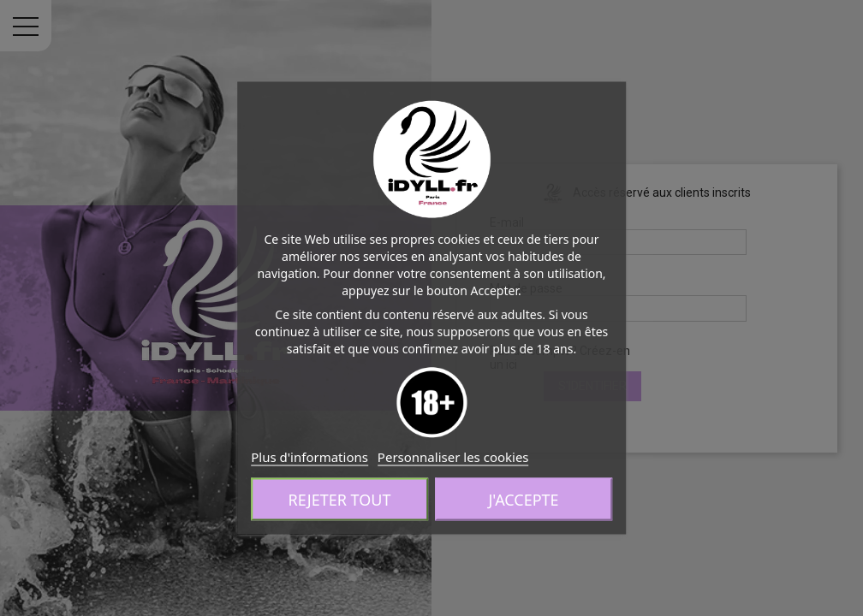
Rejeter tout (340, 500)
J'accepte (523, 500)
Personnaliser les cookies (453, 457)
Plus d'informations (309, 457)
